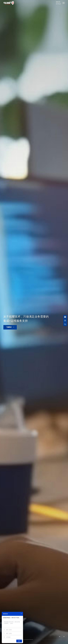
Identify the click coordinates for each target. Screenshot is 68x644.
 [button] (64, 637)
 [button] (60, 637)
